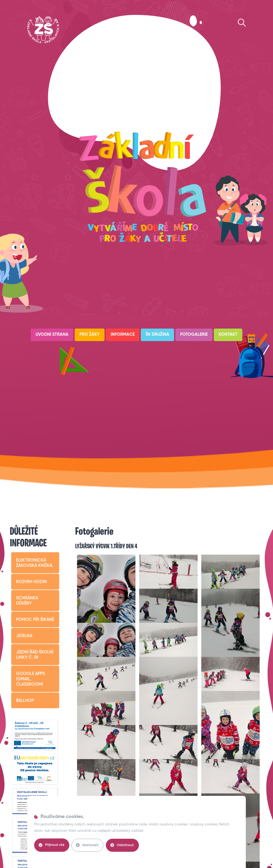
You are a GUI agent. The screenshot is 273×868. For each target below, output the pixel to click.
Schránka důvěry (27, 601)
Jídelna (24, 636)
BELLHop (25, 701)
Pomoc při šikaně (35, 620)
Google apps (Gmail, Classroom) (31, 679)
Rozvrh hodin (31, 582)
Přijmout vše (52, 845)
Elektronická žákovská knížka (34, 563)
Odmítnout (123, 845)
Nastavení (88, 845)
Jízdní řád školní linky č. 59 (35, 655)
